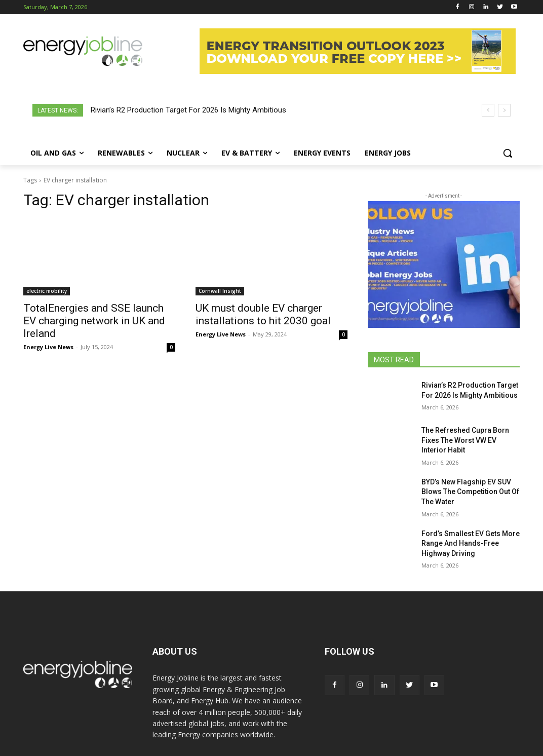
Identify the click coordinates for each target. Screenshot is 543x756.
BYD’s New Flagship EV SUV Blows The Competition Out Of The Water (470, 492)
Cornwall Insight (220, 291)
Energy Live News (48, 347)
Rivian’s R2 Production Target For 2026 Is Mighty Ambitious (188, 110)
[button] (508, 153)
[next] (504, 110)
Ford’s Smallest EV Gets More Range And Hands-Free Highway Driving (471, 543)
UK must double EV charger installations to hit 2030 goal (263, 314)
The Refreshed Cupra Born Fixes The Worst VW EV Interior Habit (465, 440)
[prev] (488, 110)
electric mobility (47, 291)
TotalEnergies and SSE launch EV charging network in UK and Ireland (94, 321)
